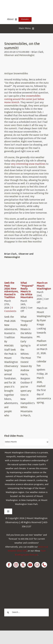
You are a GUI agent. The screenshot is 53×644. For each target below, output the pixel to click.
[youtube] (30, 565)
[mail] (37, 565)
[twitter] (23, 565)
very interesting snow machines (28, 164)
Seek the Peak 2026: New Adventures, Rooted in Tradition (11, 290)
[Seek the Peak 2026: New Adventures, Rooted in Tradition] (14, 273)
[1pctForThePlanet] (24, 584)
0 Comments (10, 310)
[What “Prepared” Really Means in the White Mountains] (31, 273)
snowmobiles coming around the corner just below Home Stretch (24, 99)
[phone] (44, 565)
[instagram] (16, 565)
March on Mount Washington (44, 286)
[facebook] (9, 565)
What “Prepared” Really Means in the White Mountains (27, 290)
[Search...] (26, 612)
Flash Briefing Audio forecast (30, 553)
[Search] (8, 612)
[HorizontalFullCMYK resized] (25, 5)
